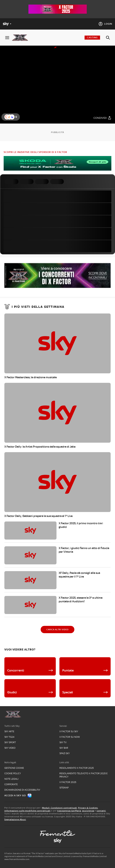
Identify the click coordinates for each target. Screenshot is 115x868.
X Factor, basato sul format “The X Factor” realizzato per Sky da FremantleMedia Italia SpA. (48, 853)
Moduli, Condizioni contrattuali (60, 808)
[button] (12, 117)
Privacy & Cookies (88, 808)
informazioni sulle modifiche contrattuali (27, 811)
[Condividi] (102, 118)
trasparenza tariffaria (69, 811)
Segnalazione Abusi (15, 819)
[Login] (105, 24)
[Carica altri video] (57, 630)
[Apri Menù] (7, 38)
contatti (101, 811)
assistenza (88, 811)
